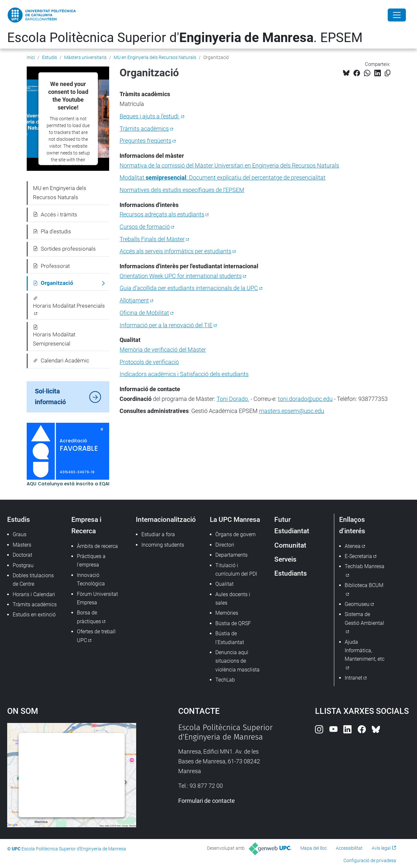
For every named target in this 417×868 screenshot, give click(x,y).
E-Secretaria (358, 556)
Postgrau (23, 565)
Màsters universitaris (85, 57)
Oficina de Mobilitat (144, 313)
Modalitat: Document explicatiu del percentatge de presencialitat (223, 177)
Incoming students (163, 545)
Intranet (353, 678)
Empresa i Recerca (86, 525)
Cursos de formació (145, 227)
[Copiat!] (388, 73)
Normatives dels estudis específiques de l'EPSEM (182, 190)
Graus (20, 534)
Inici (31, 57)
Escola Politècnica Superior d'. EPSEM (185, 38)
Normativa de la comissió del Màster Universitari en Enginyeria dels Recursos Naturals (229, 165)
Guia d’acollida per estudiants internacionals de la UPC (189, 288)
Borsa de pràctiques (89, 617)
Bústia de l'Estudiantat (230, 638)
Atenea (353, 546)
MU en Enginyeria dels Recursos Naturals (155, 57)
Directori (225, 545)
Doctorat (22, 555)
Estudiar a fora (158, 534)
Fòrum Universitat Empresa (97, 598)
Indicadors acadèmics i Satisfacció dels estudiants (184, 374)
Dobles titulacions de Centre (33, 580)
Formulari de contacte (207, 801)
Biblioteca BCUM (364, 585)
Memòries (227, 613)
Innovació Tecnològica (91, 579)
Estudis (50, 57)
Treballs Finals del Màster (152, 239)
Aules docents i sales (233, 599)
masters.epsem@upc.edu (292, 411)
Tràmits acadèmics (144, 129)
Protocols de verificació (149, 362)
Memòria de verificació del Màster (163, 350)
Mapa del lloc (314, 848)
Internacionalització (166, 519)
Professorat (51, 266)
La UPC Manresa (235, 519)
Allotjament (134, 300)
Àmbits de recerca (97, 546)
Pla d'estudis (52, 231)
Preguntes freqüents (145, 141)
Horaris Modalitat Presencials (69, 302)
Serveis (285, 559)
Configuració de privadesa (370, 861)
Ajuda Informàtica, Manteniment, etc (365, 651)
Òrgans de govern (236, 534)
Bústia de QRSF (233, 623)
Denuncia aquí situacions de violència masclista (237, 661)
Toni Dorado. (233, 399)
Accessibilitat (349, 848)
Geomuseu (357, 604)
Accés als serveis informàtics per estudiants (175, 251)
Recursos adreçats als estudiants (162, 214)
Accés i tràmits (55, 214)
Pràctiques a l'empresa (91, 560)
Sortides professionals (64, 249)
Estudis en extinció (34, 615)
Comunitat (290, 545)
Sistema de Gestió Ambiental (364, 618)
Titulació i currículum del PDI (236, 570)
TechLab (225, 680)
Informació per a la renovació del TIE (166, 325)
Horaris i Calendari (34, 594)
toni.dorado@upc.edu (305, 399)
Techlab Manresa (365, 566)
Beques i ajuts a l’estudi (150, 116)
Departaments (231, 555)
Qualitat (224, 584)
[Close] (397, 15)
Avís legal (381, 848)
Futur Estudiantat (292, 525)
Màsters (22, 545)
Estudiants (291, 573)
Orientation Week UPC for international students (181, 276)
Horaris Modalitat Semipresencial (54, 336)
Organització (53, 283)
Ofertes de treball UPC (96, 636)
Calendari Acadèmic (61, 360)
